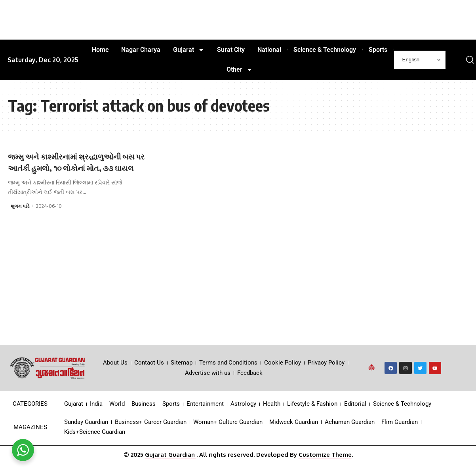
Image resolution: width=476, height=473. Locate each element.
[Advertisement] (238, 297)
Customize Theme (325, 466)
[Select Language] (420, 60)
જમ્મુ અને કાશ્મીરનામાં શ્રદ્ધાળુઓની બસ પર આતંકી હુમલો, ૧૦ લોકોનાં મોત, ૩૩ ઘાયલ (77, 167)
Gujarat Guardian (171, 466)
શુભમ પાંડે (21, 217)
